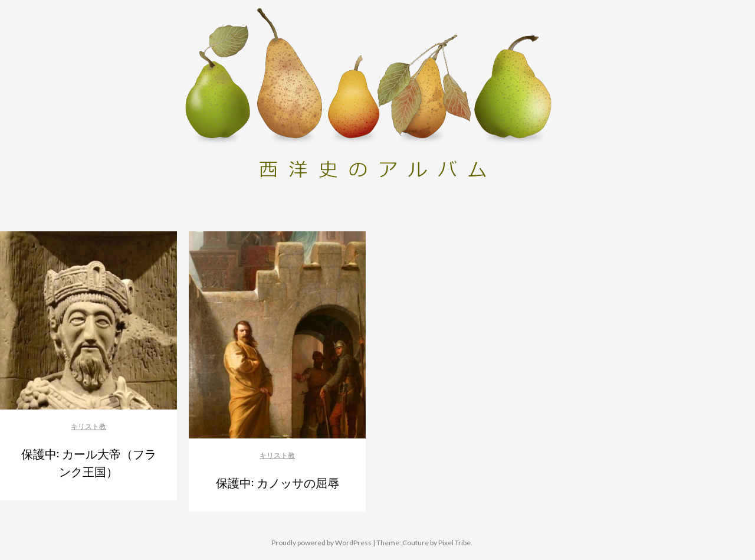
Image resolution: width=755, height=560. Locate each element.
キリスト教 (88, 426)
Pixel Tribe (454, 543)
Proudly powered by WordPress (321, 543)
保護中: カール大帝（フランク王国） (89, 462)
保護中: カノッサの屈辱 (278, 482)
